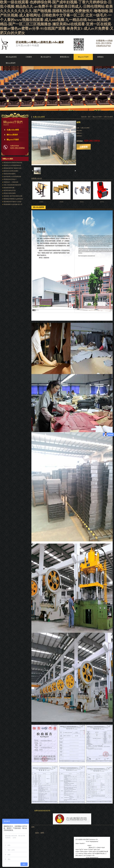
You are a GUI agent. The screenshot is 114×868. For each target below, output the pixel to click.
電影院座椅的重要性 (10, 174)
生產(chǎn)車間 (13, 130)
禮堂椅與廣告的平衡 (10, 190)
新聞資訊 (100, 57)
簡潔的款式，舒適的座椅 (11, 182)
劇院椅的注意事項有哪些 (11, 171)
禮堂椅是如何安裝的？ (10, 179)
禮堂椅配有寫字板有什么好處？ (13, 202)
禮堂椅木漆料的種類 (10, 193)
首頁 (89, 117)
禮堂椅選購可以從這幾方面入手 (13, 204)
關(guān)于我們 (83, 57)
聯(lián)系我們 (11, 63)
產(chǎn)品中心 (46, 57)
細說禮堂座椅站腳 (9, 188)
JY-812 (82, 202)
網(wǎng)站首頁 (11, 57)
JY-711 (102, 202)
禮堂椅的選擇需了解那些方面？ (13, 168)
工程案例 (29, 57)
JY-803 (41, 202)
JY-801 (62, 202)
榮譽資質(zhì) (65, 57)
